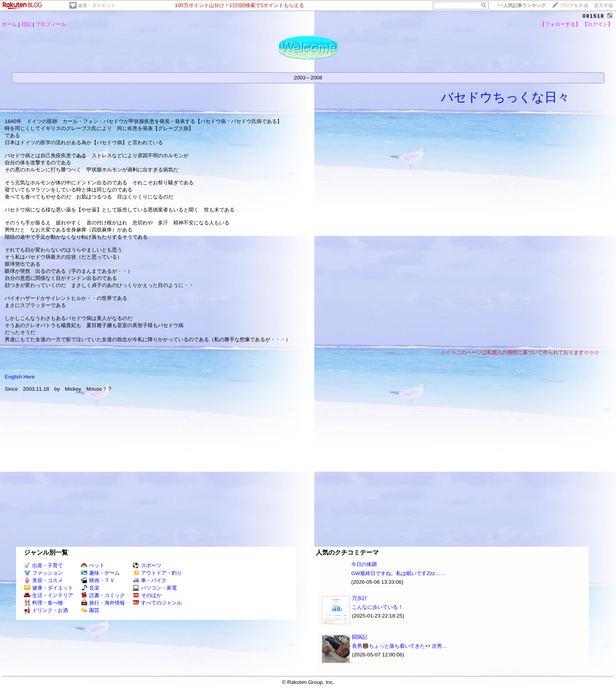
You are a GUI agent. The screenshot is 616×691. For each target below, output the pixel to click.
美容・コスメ (43, 580)
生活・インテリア (49, 595)
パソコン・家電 (155, 588)
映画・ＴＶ (98, 580)
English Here (20, 377)
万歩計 (360, 598)
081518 (593, 16)
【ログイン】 (598, 24)
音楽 (90, 588)
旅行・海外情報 (103, 603)
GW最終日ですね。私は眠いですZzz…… (398, 573)
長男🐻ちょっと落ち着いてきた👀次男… (400, 646)
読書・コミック (103, 595)
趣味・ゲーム (100, 573)
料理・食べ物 (43, 603)
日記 (26, 24)
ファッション (43, 573)
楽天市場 (603, 6)
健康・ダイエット (97, 6)
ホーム (9, 24)
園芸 (90, 610)
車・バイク (150, 580)
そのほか (147, 595)
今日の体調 (364, 564)
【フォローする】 (560, 24)
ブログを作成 (574, 6)
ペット (93, 565)
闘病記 (360, 637)
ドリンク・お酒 (46, 610)
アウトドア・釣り (157, 573)
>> (522, 6)
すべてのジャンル (157, 603)
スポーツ (147, 565)
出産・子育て (43, 565)
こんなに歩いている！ (378, 607)
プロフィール (51, 24)
